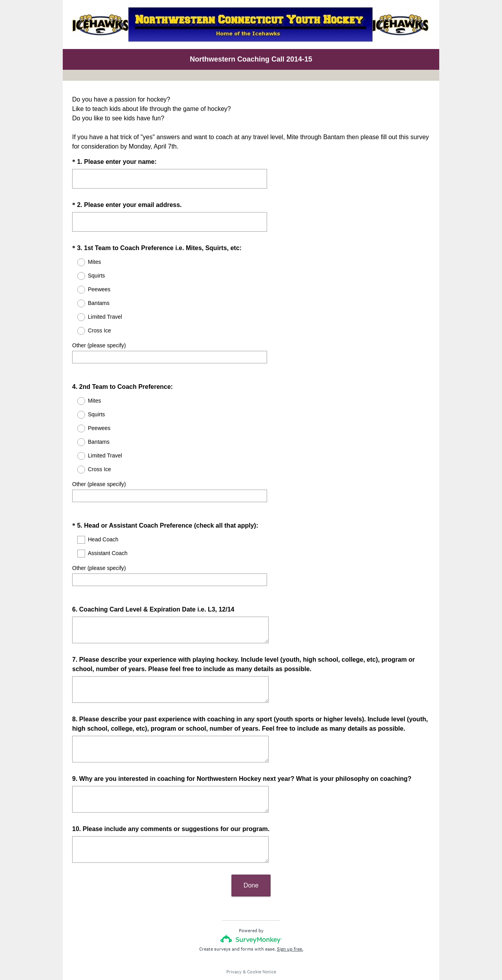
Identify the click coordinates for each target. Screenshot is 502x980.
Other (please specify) (99, 345)
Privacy (234, 951)
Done (251, 864)
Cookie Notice (262, 951)
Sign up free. (290, 928)
